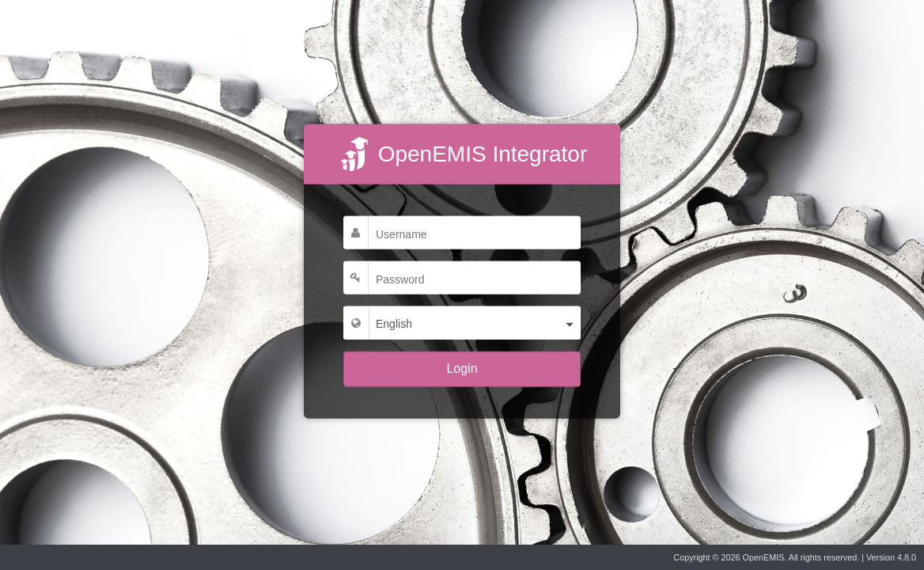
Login (462, 369)
